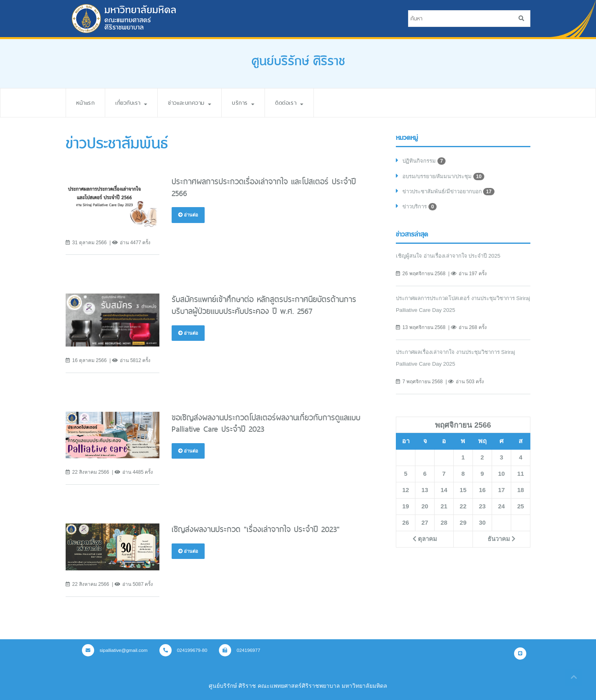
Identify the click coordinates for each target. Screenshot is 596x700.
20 (425, 509)
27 (425, 525)
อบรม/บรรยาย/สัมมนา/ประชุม (446, 177)
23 (482, 509)
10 (501, 476)
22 (463, 509)
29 (463, 525)
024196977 (245, 650)
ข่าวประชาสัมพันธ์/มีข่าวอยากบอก (452, 193)
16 (482, 492)
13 (425, 492)
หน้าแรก (87, 103)
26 (406, 525)
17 (501, 492)
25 (521, 509)
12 (406, 492)
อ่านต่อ (189, 215)
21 (444, 509)
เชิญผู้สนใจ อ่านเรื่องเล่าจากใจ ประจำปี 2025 (452, 258)
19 (406, 509)
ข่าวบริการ (421, 209)
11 (521, 476)
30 (482, 525)
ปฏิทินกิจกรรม (425, 161)
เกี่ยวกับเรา (137, 103)
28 (444, 525)
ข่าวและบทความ (200, 103)
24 (501, 509)
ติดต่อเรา (307, 103)
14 (444, 492)
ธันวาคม (501, 541)
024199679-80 (187, 650)
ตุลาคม (425, 541)
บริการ (258, 103)
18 (521, 492)
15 (463, 492)
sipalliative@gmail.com (116, 650)
